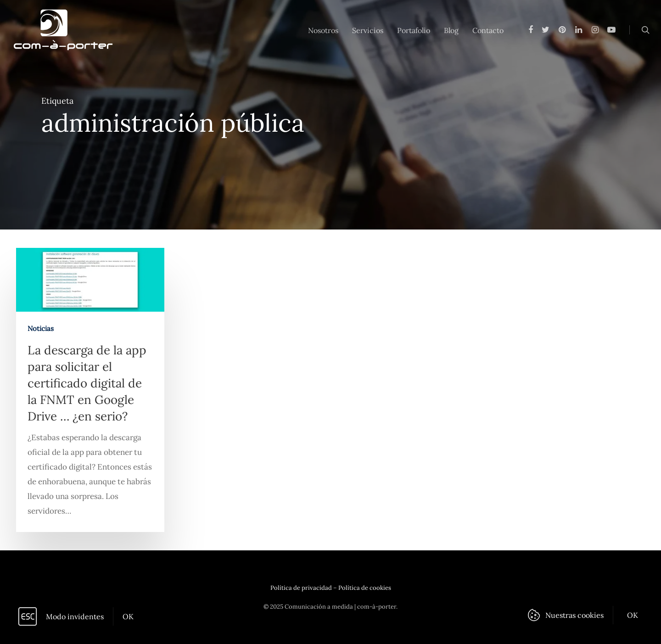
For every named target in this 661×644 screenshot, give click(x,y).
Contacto (488, 30)
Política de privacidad (301, 588)
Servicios (368, 30)
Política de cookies (365, 588)
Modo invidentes (75, 616)
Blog (451, 30)
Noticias (41, 333)
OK (128, 616)
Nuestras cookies (574, 615)
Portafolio (414, 30)
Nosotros (323, 30)
